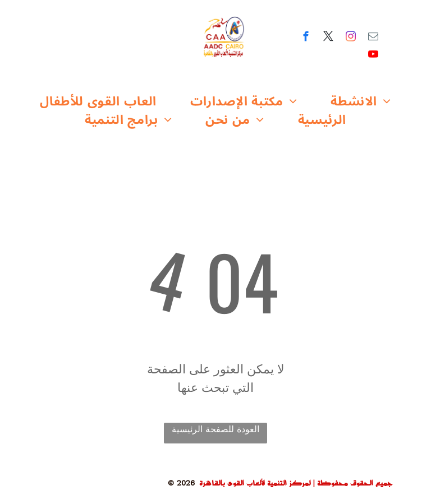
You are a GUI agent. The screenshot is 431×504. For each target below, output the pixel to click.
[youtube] (373, 56)
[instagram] (351, 38)
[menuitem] (98, 102)
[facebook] (306, 38)
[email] (373, 38)
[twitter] (329, 38)
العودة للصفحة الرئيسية (215, 429)
